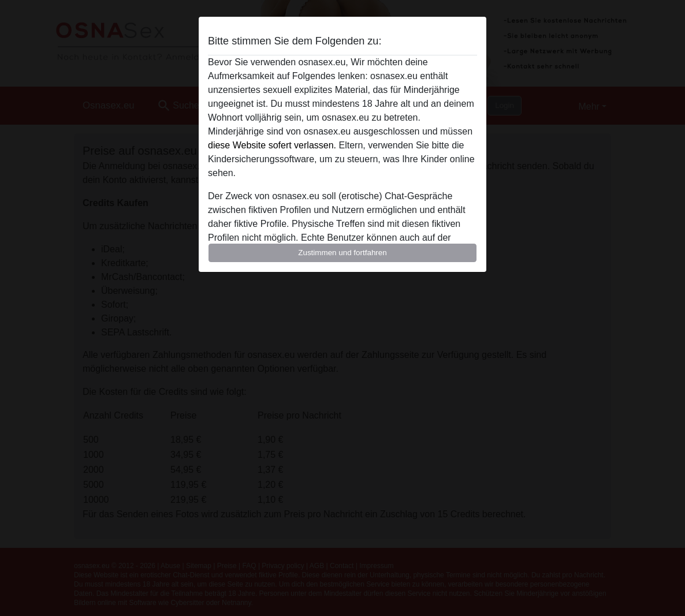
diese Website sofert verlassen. (272, 145)
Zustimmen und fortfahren (342, 253)
